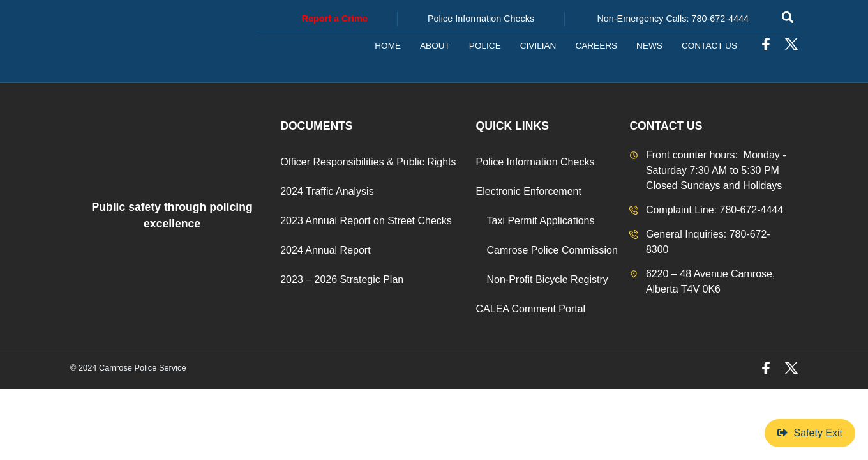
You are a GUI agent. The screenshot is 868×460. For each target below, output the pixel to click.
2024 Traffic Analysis (327, 191)
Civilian (538, 46)
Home (388, 46)
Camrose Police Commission (552, 250)
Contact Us (709, 46)
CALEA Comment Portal (531, 309)
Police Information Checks (535, 162)
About (435, 46)
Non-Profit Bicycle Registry (548, 280)
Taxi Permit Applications (541, 221)
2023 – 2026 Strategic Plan (342, 280)
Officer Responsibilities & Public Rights (368, 162)
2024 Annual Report (325, 250)
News (649, 46)
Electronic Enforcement (529, 191)
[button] (787, 17)
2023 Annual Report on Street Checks (366, 221)
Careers (596, 46)
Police (485, 46)
